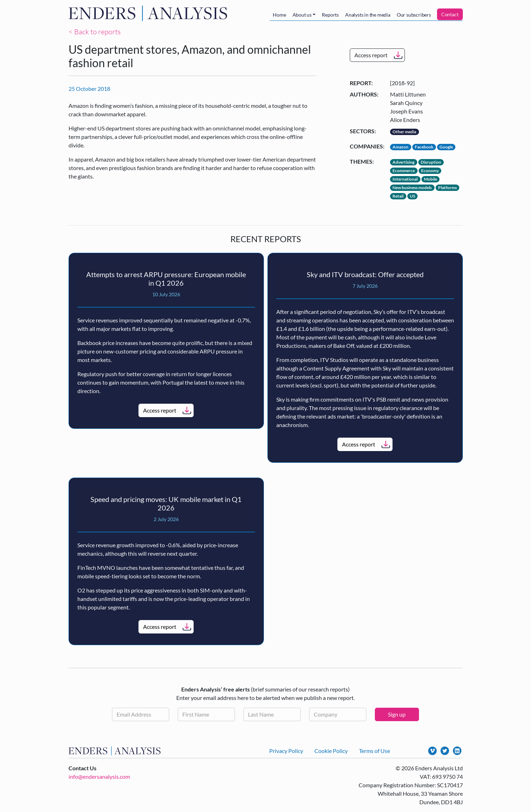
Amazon (400, 147)
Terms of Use (374, 751)
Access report (371, 55)
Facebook (424, 147)
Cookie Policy (331, 751)
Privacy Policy (286, 751)
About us (302, 15)
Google (446, 147)
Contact (450, 14)
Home (279, 15)
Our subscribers (414, 15)
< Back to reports (95, 32)
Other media (404, 132)
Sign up (397, 714)
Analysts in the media (368, 15)
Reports (330, 15)
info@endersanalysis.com (99, 776)
